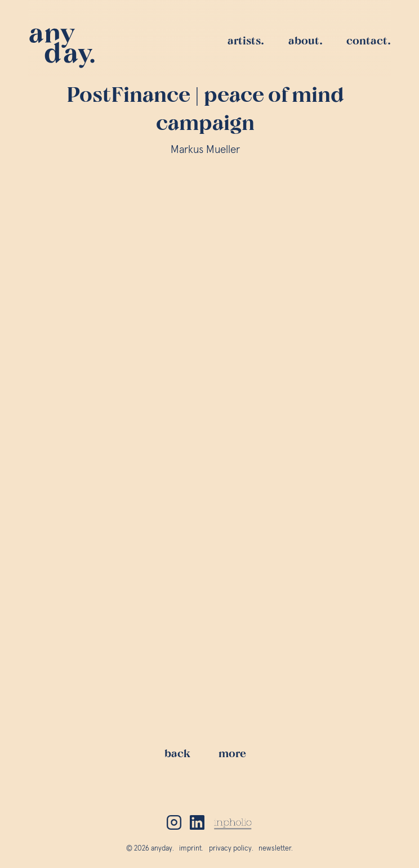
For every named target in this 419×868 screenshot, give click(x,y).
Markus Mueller (210, 150)
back (181, 767)
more (237, 767)
